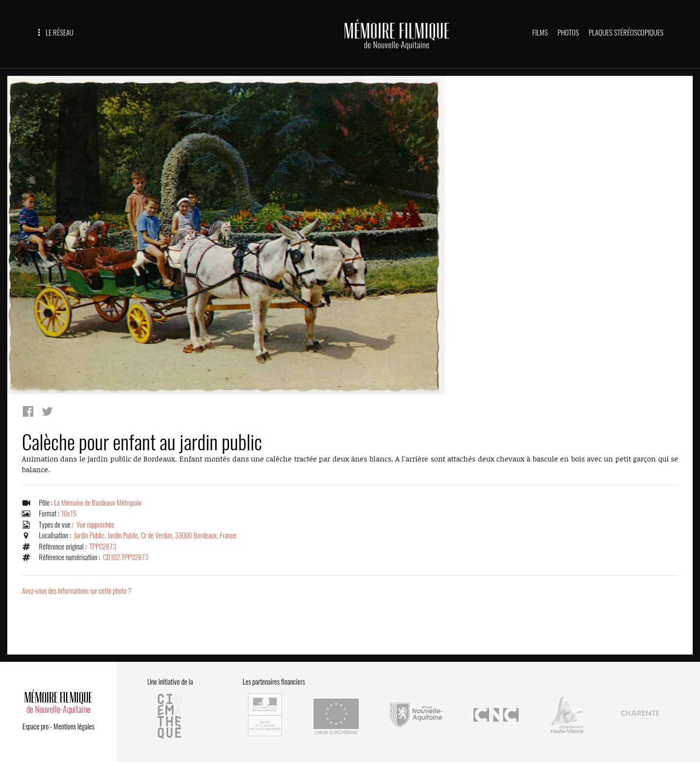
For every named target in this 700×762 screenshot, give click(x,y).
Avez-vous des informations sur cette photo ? (77, 591)
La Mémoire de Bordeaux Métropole (98, 503)
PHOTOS (568, 33)
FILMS (540, 33)
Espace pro (35, 727)
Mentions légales (74, 727)
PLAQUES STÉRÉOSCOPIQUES (626, 33)
